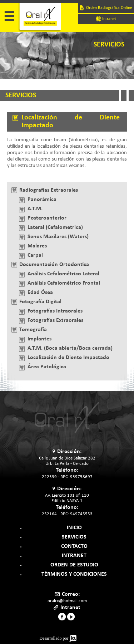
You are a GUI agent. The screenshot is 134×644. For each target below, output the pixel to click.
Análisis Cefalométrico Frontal (64, 283)
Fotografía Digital (40, 302)
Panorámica (42, 200)
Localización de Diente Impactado (68, 358)
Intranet (106, 19)
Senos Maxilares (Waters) (58, 237)
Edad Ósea (40, 292)
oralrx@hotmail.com (67, 601)
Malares (37, 246)
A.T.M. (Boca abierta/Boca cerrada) (70, 348)
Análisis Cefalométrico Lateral (63, 274)
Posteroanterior (47, 218)
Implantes (39, 339)
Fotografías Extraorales (55, 320)
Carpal (35, 255)
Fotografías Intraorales (55, 311)
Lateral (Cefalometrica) (55, 227)
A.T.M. (35, 209)
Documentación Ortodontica (54, 265)
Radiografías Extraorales (49, 190)
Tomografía (33, 330)
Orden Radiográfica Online (106, 8)
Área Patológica (47, 367)
